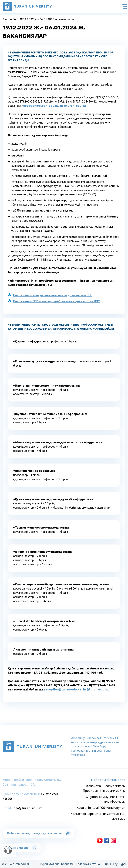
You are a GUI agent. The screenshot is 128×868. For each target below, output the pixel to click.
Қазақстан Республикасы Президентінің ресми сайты (104, 788)
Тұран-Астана (50, 864)
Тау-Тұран (120, 864)
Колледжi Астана (88, 864)
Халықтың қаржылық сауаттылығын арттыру (98, 816)
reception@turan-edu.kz (40, 106)
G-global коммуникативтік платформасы (106, 799)
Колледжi (68, 864)
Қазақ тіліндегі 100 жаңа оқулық (101, 808)
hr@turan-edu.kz (73, 106)
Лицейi (106, 864)
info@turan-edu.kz (27, 808)
